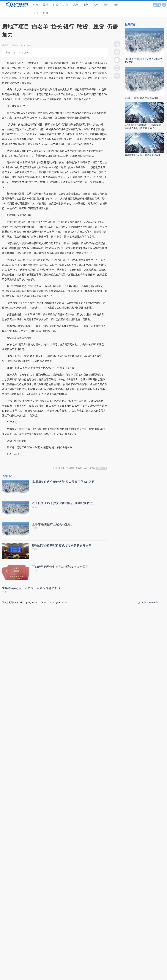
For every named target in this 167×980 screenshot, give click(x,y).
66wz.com (46, 603)
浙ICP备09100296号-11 (149, 603)
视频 (86, 5)
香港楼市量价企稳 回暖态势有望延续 (143, 155)
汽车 (96, 5)
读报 (157, 5)
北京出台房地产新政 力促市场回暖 (141, 98)
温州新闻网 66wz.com (26, 461)
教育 (116, 5)
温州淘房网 (102, 468)
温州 (46, 5)
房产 (106, 5)
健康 (46, 13)
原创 (76, 5)
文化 (66, 5)
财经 (56, 5)
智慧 (36, 13)
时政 (36, 5)
